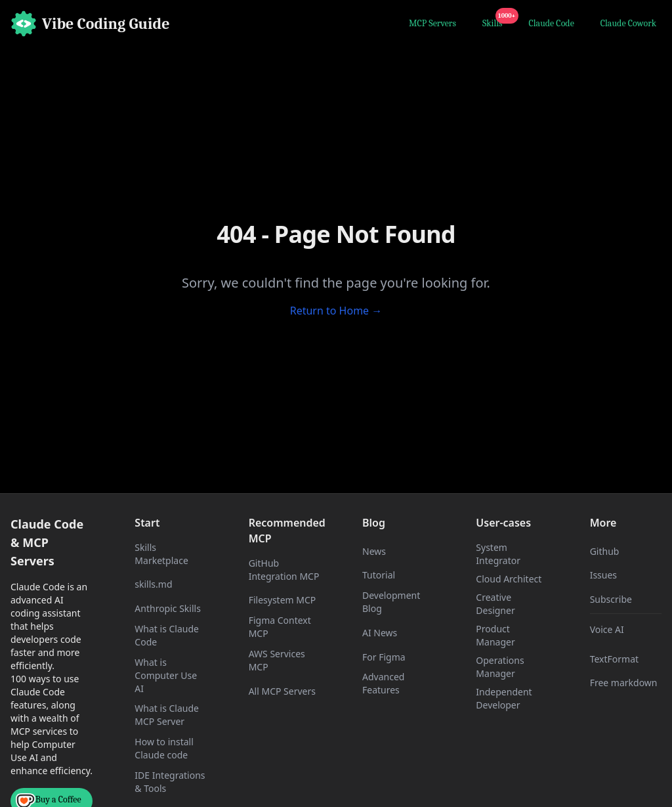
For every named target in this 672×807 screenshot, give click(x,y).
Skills (495, 22)
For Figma (384, 657)
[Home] (90, 24)
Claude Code (552, 23)
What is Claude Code (167, 635)
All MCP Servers (282, 691)
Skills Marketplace (161, 554)
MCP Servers (432, 23)
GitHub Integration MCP (284, 570)
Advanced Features (383, 683)
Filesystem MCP (283, 600)
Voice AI (607, 629)
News (374, 551)
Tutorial (379, 575)
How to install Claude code (164, 748)
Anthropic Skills (168, 608)
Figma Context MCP (280, 627)
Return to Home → (336, 311)
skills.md (153, 584)
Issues (603, 575)
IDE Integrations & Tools (170, 782)
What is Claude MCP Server (167, 715)
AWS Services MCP (277, 660)
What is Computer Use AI (166, 675)
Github (605, 551)
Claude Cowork (628, 23)
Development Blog (391, 602)
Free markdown (624, 683)
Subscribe (611, 599)
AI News (380, 633)
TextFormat (614, 659)
